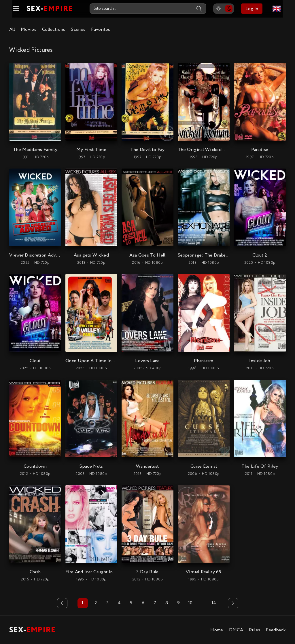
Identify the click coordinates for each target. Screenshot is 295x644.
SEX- (47, 9)
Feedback (276, 630)
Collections (54, 29)
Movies (29, 29)
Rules (255, 630)
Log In (255, 9)
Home (217, 630)
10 (190, 603)
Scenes (78, 29)
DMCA (236, 630)
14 (214, 603)
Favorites (101, 29)
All (12, 29)
